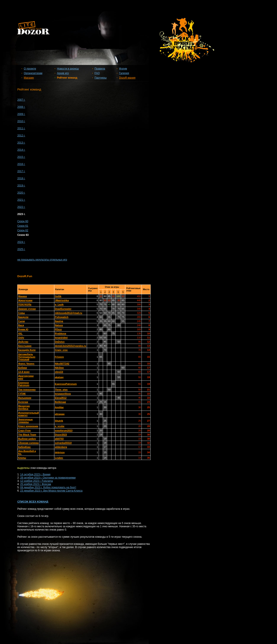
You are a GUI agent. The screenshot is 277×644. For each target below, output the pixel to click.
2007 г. (21, 100)
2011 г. (21, 128)
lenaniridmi (61, 338)
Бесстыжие (25, 346)
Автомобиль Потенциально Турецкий (27, 357)
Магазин (29, 78)
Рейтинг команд (67, 78)
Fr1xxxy (60, 357)
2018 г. (21, 178)
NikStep (59, 368)
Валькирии (25, 398)
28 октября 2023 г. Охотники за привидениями (48, 478)
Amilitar (59, 407)
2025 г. (21, 249)
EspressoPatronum (66, 384)
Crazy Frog (24, 430)
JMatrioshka (62, 300)
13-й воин (24, 372)
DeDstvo (60, 342)
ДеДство (23, 342)
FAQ (97, 73)
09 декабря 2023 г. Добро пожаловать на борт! (48, 487)
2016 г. (21, 164)
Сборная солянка (28, 443)
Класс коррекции (28, 426)
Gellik (58, 296)
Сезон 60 (23, 221)
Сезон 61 (23, 226)
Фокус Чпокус (26, 364)
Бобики (23, 368)
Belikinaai (60, 402)
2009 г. (21, 114)
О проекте (30, 69)
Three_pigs (61, 390)
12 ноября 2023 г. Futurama (36, 481)
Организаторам (33, 73)
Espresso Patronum (24, 384)
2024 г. (21, 242)
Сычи (22, 321)
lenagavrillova (63, 394)
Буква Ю (23, 329)
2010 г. (21, 121)
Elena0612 (61, 398)
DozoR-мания (127, 78)
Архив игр (63, 73)
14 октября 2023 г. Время (35, 474)
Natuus (59, 325)
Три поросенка (27, 390)
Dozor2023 (61, 435)
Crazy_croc (61, 350)
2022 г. (21, 207)
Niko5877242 (62, 364)
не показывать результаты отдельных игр (42, 260)
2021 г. (21, 200)
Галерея (124, 73)
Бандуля (23, 317)
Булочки (23, 402)
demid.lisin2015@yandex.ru (71, 346)
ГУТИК (22, 394)
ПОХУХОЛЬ (25, 304)
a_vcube (60, 426)
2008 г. (21, 107)
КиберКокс (24, 447)
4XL (20, 333)
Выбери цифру (27, 439)
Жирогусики (25, 300)
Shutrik (59, 421)
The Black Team (27, 435)
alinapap (60, 414)
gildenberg (61, 447)
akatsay (59, 377)
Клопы (22, 458)
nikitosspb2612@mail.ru (69, 313)
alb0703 (59, 439)
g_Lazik (59, 304)
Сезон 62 (23, 230)
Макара (23, 296)
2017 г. (21, 171)
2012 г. (21, 136)
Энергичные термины (25, 421)
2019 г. (21, 186)
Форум (123, 69)
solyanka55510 (63, 443)
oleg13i (59, 372)
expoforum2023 (64, 430)
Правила (100, 69)
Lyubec (59, 458)
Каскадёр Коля (27, 350)
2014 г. (21, 150)
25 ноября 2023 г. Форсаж (36, 484)
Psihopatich (62, 317)
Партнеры (101, 78)
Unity (21, 338)
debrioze (60, 452)
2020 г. (21, 193)
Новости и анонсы (68, 69)
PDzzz (58, 329)
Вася (21, 325)
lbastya (59, 321)
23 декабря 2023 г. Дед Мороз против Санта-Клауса (51, 491)
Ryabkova (61, 333)
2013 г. (21, 143)
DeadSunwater (63, 309)
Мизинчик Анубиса (24, 407)
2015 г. (21, 157)
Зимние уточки (27, 309)
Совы (22, 313)
